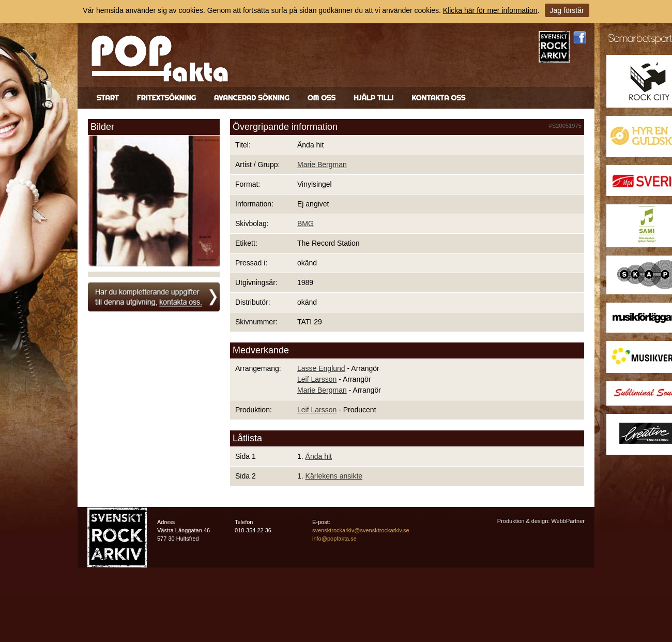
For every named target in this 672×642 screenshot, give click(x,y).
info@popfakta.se (334, 539)
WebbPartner (568, 521)
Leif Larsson (317, 379)
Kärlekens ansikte (334, 476)
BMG (306, 223)
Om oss (322, 98)
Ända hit (319, 456)
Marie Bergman (322, 165)
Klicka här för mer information (490, 10)
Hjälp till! (373, 98)
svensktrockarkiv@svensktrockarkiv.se (361, 530)
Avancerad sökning (252, 98)
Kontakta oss (438, 98)
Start (108, 98)
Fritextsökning (166, 98)
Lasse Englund (321, 368)
